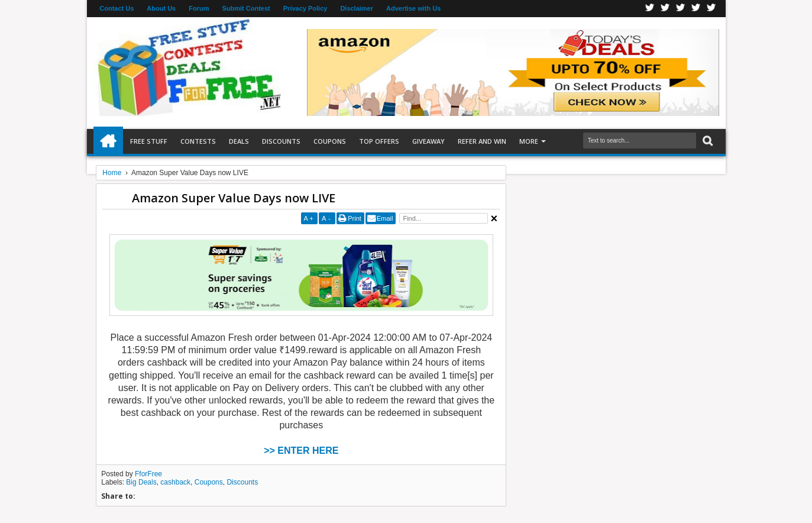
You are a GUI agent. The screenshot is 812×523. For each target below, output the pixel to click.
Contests (198, 141)
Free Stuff (149, 141)
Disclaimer (357, 8)
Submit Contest (246, 8)
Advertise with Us (413, 8)
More (529, 141)
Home (108, 141)
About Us (161, 8)
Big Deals (141, 482)
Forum (199, 8)
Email (385, 218)
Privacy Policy (305, 8)
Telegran (681, 9)
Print (355, 218)
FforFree (148, 474)
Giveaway (428, 141)
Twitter (665, 9)
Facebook (650, 9)
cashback (175, 482)
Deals (239, 141)
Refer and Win (482, 141)
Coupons (330, 141)
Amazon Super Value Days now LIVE (234, 198)
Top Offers (379, 141)
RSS (696, 9)
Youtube (711, 9)
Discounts (281, 141)
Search (706, 141)
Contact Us (117, 8)
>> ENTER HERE (301, 451)
